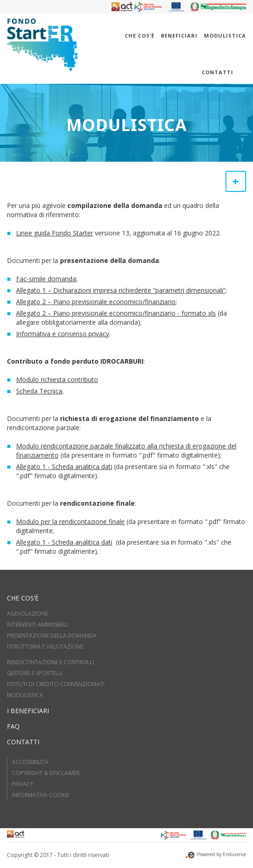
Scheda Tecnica (39, 391)
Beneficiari (179, 35)
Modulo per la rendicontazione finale (70, 521)
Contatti (217, 72)
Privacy (23, 784)
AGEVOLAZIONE (27, 614)
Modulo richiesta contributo (57, 379)
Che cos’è (140, 35)
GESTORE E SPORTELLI (35, 673)
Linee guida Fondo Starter (55, 233)
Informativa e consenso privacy (63, 334)
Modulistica (225, 35)
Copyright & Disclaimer (46, 773)
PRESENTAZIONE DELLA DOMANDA (52, 636)
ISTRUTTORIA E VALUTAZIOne (45, 647)
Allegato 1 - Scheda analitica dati (64, 467)
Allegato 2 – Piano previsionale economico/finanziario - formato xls (116, 313)
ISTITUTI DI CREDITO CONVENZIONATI (56, 684)
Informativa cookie (41, 795)
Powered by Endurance (216, 854)
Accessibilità (30, 762)
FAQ (13, 726)
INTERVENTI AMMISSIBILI (37, 625)
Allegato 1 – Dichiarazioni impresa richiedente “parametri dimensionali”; (121, 290)
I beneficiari (28, 711)
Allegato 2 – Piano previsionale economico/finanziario (96, 302)
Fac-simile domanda (46, 279)
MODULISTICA (25, 695)
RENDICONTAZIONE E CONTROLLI (50, 662)
